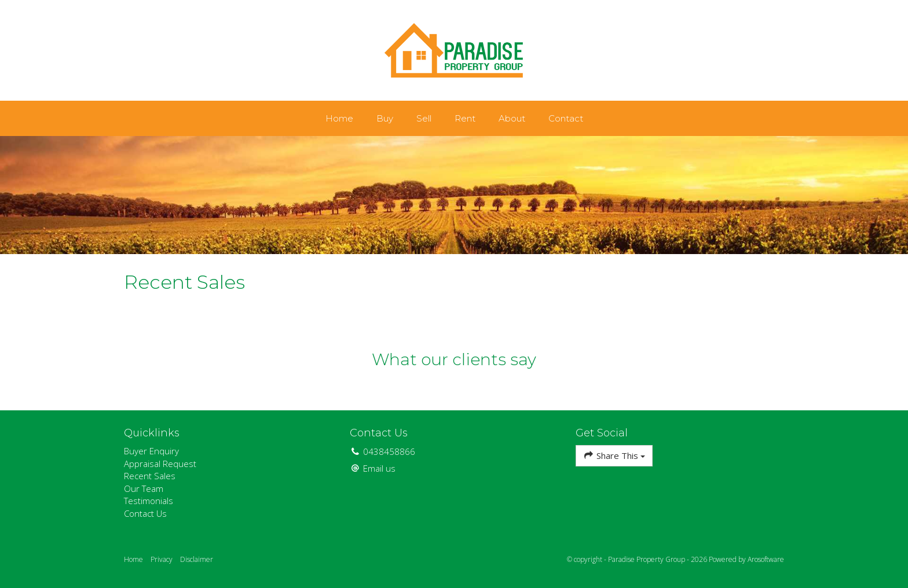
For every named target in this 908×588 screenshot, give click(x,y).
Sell (424, 118)
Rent (465, 118)
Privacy (162, 559)
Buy (385, 118)
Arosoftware (766, 559)
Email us (379, 468)
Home (339, 118)
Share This (614, 455)
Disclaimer (197, 559)
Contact (566, 118)
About (512, 118)
